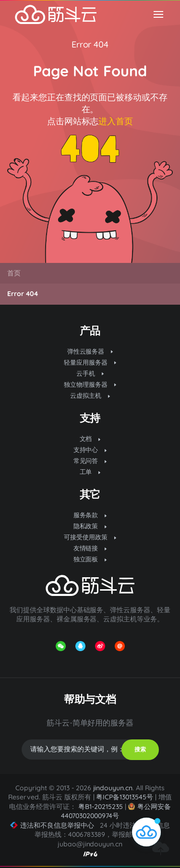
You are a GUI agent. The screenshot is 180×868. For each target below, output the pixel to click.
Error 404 (90, 44)
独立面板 (90, 559)
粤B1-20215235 (101, 807)
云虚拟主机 (90, 395)
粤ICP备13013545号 (125, 797)
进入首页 (116, 121)
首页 (14, 273)
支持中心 (90, 450)
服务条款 (90, 515)
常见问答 (90, 461)
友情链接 (90, 548)
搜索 (140, 749)
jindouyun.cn (113, 788)
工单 (90, 472)
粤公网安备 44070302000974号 (116, 811)
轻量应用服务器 (90, 362)
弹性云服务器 (90, 351)
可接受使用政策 (90, 537)
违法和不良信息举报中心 (52, 825)
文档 (90, 439)
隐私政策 (90, 526)
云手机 (90, 373)
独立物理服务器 (90, 384)
